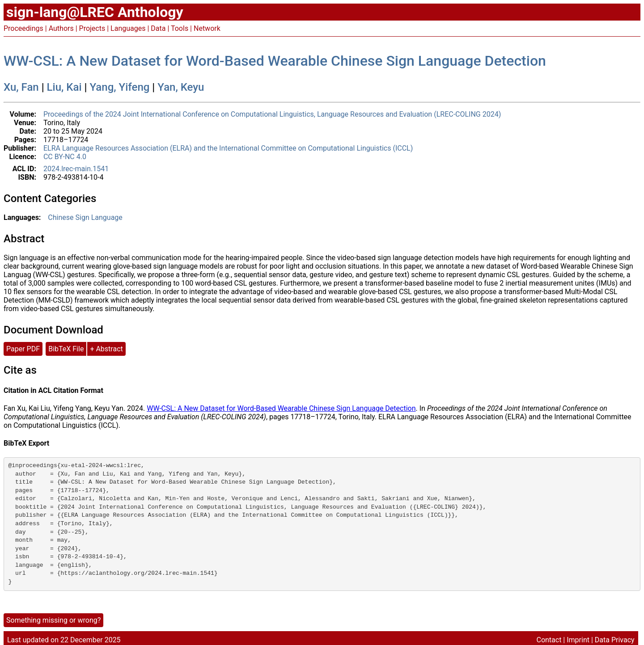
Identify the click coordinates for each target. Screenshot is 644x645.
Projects (92, 28)
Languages (128, 28)
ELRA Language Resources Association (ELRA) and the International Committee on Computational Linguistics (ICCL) (228, 148)
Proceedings (23, 28)
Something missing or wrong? (53, 620)
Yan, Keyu (181, 87)
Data (158, 28)
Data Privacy (615, 640)
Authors (61, 28)
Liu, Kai (64, 87)
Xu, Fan (21, 87)
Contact (549, 640)
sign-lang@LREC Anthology (95, 12)
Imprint (578, 640)
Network (207, 28)
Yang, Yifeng (120, 87)
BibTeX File (66, 349)
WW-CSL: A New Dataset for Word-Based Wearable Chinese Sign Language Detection (275, 61)
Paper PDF (23, 349)
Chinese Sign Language (85, 217)
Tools (180, 28)
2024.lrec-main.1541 (76, 169)
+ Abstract (106, 349)
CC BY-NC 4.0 (65, 157)
